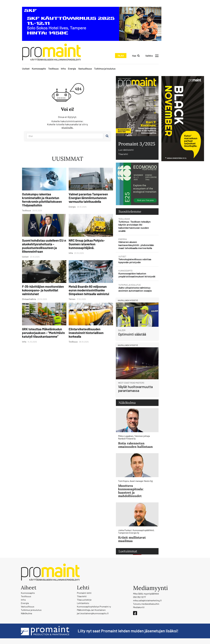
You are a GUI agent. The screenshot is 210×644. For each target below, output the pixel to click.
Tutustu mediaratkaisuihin (146, 604)
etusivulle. (67, 127)
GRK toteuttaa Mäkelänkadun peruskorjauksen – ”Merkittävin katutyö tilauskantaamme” (43, 333)
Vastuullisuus (85, 69)
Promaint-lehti (84, 593)
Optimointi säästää (132, 334)
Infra (63, 69)
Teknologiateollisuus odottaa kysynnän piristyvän (135, 261)
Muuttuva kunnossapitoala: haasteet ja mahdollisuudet (131, 491)
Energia (72, 69)
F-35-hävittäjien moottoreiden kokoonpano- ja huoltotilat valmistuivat (43, 290)
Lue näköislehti (126, 150)
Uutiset (26, 69)
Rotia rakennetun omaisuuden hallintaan (135, 445)
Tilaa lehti (123, 154)
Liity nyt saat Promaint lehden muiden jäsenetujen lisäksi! (128, 631)
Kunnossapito (39, 69)
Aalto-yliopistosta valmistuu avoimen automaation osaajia (135, 289)
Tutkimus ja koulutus (105, 69)
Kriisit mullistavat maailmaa (132, 539)
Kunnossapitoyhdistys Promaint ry (94, 606)
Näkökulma (26, 613)
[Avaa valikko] (152, 56)
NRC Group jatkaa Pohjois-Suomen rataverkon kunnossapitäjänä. (87, 244)
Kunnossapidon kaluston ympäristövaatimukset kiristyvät (137, 275)
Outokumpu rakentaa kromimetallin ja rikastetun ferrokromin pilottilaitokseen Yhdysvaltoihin (42, 200)
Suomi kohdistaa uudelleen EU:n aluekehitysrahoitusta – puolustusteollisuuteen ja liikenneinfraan (44, 246)
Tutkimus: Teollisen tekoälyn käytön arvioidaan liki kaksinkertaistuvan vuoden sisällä (135, 226)
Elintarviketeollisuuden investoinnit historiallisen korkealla (86, 333)
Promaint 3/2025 (137, 144)
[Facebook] (135, 613)
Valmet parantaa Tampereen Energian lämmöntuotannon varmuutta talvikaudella (88, 198)
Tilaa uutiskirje (84, 600)
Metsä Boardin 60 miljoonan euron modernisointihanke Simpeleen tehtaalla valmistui (89, 290)
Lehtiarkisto (83, 603)
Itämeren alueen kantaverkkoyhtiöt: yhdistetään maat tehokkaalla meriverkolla (136, 245)
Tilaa (121, 56)
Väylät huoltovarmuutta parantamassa (135, 389)
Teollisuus (53, 69)
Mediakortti (139, 607)
